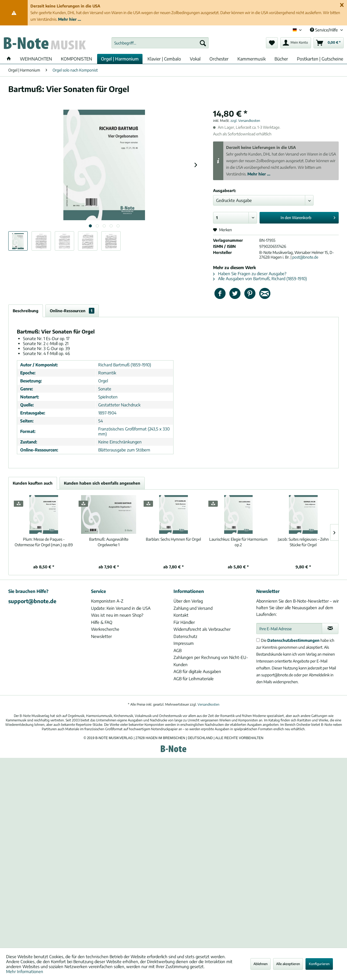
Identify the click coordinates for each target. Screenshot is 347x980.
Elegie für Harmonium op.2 (238, 542)
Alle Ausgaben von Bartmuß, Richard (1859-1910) (260, 279)
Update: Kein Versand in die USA (121, 608)
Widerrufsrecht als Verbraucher (202, 629)
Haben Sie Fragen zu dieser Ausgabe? (250, 274)
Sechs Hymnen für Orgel (173, 539)
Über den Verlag (188, 601)
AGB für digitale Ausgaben (197, 671)
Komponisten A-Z (107, 601)
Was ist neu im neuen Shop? (117, 615)
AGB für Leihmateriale (194, 679)
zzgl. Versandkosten (245, 121)
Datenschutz (185, 636)
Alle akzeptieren (288, 964)
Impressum (184, 643)
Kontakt (181, 615)
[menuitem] (160, 43)
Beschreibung (26, 311)
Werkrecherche (105, 629)
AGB (178, 650)
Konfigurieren (319, 964)
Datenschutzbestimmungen (293, 640)
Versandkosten (209, 704)
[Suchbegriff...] (160, 43)
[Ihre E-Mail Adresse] (289, 629)
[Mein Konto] (296, 43)
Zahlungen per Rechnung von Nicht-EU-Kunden (211, 661)
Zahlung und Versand (193, 608)
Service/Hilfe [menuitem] (324, 30)
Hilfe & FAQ (102, 622)
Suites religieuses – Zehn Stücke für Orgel (303, 542)
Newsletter (101, 636)
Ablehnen (261, 964)
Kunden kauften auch (33, 483)
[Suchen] (203, 43)
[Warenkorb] (329, 43)
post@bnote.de (305, 257)
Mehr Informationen (25, 971)
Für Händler (184, 622)
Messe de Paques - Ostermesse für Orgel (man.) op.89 (44, 542)
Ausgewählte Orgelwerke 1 (109, 542)
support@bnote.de (32, 601)
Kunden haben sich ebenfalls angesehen (102, 483)
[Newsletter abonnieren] (330, 629)
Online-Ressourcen (72, 311)
